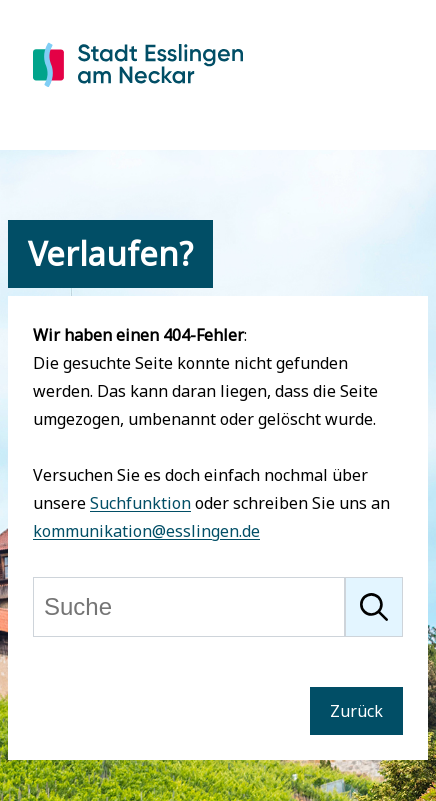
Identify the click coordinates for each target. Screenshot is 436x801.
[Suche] (189, 607)
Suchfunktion (140, 503)
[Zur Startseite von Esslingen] (138, 89)
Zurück (356, 711)
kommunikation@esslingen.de (146, 531)
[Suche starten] (374, 607)
